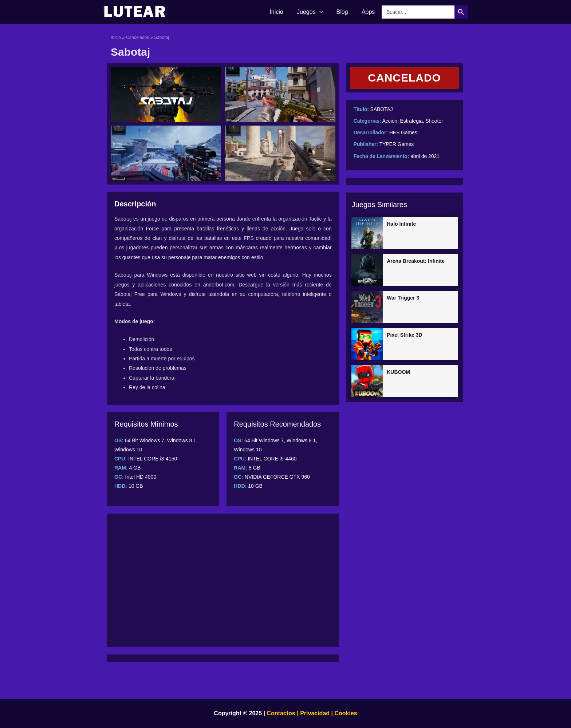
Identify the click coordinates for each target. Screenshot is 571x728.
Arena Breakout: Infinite (416, 261)
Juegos (314, 12)
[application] (324, 12)
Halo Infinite (401, 224)
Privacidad (315, 713)
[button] (405, 78)
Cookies (345, 713)
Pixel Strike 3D (404, 335)
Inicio (283, 12)
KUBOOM (398, 372)
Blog (345, 12)
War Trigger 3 (403, 298)
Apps (369, 12)
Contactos (281, 713)
